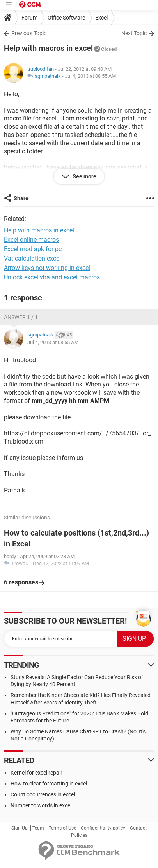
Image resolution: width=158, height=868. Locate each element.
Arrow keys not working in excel (47, 268)
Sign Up (20, 828)
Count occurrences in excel (43, 794)
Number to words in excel (41, 805)
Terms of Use (62, 828)
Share (21, 198)
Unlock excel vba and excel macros (52, 277)
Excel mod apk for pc (33, 249)
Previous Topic (29, 33)
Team (38, 828)
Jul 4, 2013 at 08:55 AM (90, 76)
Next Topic (134, 33)
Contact (138, 828)
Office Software (66, 18)
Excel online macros (31, 240)
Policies (79, 835)
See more (84, 176)
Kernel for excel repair (36, 773)
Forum (29, 18)
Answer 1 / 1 (21, 317)
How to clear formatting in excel (49, 784)
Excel (101, 18)
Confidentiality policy (103, 828)
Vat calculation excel (32, 258)
